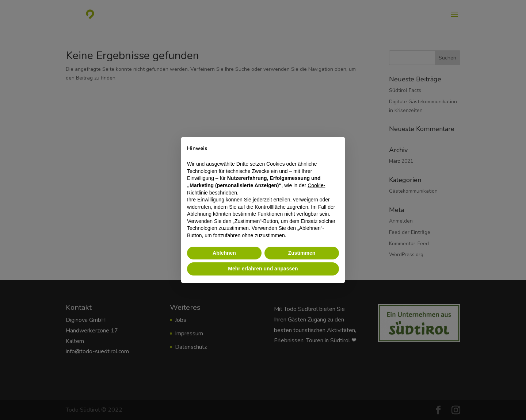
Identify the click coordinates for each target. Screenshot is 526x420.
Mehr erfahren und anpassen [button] (263, 269)
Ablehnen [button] (224, 253)
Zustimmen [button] (302, 253)
